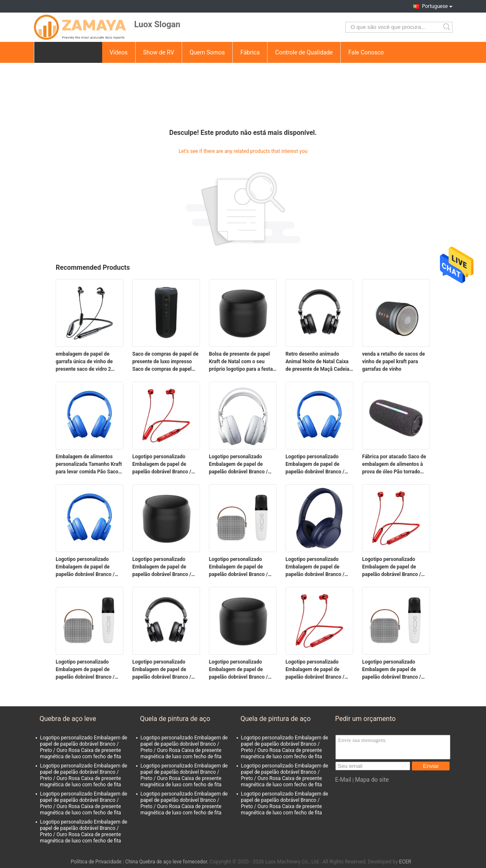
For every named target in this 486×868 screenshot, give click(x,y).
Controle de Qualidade (304, 52)
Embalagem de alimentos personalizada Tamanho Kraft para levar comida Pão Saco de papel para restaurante (89, 465)
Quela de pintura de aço (175, 719)
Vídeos (119, 52)
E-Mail (343, 780)
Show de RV (159, 52)
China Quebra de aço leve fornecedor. (167, 862)
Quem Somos (207, 52)
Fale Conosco (366, 52)
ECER (405, 862)
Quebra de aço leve (68, 719)
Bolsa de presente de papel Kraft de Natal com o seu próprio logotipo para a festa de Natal (241, 362)
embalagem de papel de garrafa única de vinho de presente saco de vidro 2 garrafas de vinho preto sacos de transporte (89, 362)
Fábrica (250, 52)
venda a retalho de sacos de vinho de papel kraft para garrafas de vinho (393, 362)
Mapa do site (372, 780)
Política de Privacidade (96, 862)
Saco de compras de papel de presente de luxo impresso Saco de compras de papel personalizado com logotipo (165, 362)
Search (447, 27)
